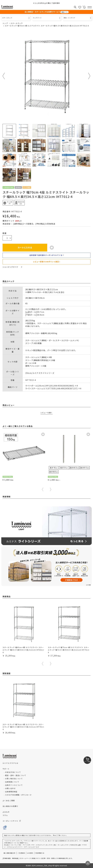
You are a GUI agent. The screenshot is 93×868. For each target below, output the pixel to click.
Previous (4, 76)
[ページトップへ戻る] (88, 863)
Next (89, 76)
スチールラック (17, 23)
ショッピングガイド (12, 267)
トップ (5, 23)
